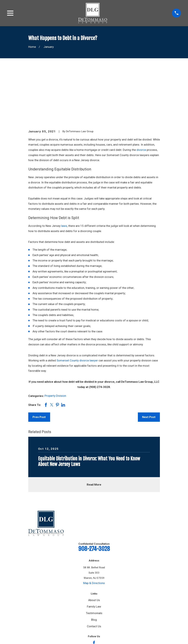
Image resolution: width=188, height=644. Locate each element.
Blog (94, 567)
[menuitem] (33, 633)
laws (64, 173)
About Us (94, 548)
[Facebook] (94, 591)
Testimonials (94, 561)
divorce (141, 97)
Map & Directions (94, 531)
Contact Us (94, 574)
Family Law (94, 554)
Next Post (149, 365)
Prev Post (39, 365)
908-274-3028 (94, 496)
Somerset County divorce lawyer (77, 308)
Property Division (55, 344)
